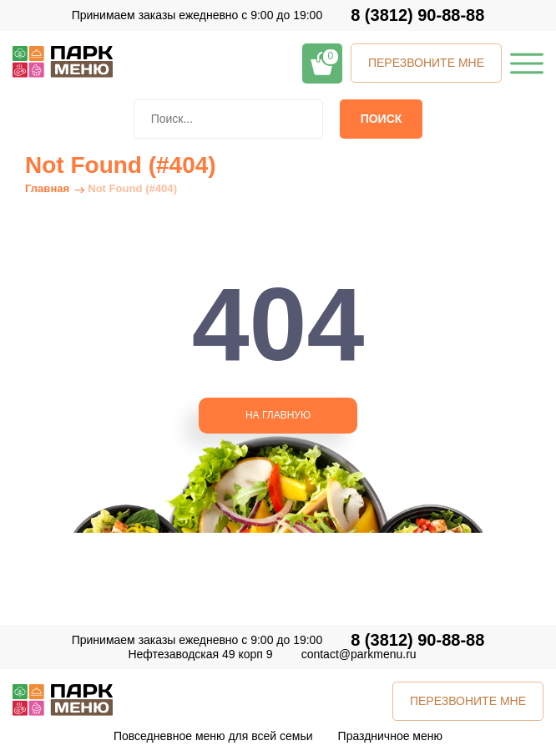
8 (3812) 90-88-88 (417, 15)
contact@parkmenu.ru (359, 654)
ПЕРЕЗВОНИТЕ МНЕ (426, 63)
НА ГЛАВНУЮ (278, 415)
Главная (47, 188)
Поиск (382, 119)
